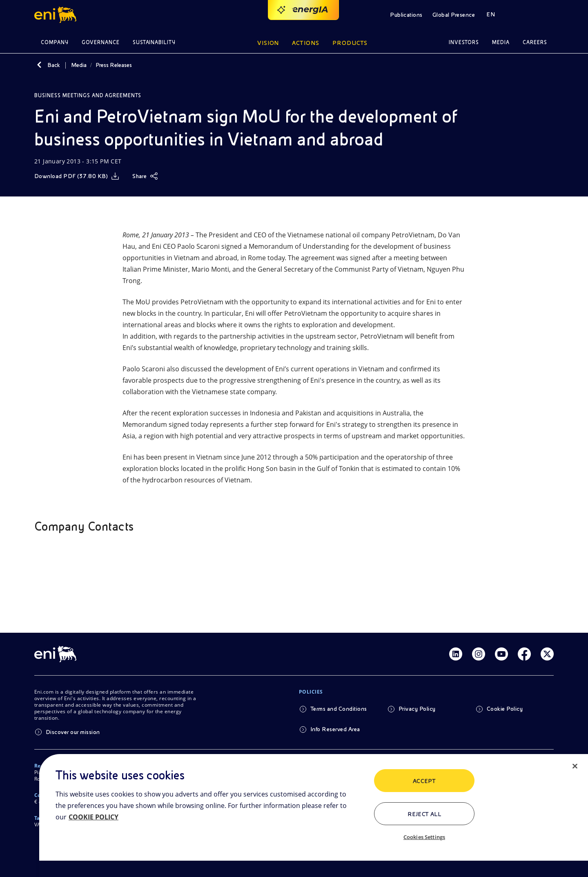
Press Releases (114, 65)
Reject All (424, 814)
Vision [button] (268, 43)
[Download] (77, 176)
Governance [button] (101, 42)
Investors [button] (464, 42)
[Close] (575, 766)
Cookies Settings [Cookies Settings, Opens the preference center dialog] (424, 837)
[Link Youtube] (501, 654)
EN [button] (491, 14)
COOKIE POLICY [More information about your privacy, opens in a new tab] (94, 817)
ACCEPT (424, 781)
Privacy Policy (417, 709)
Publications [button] (406, 15)
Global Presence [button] (454, 15)
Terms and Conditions (339, 709)
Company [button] (55, 42)
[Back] (39, 65)
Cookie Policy (505, 709)
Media (79, 65)
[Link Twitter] (547, 654)
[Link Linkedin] (456, 654)
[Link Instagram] (479, 654)
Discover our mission (73, 732)
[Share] (145, 176)
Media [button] (501, 42)
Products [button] (350, 43)
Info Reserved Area (335, 729)
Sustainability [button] (154, 42)
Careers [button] (535, 42)
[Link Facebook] (524, 654)
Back (54, 65)
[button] (57, 15)
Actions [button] (306, 43)
